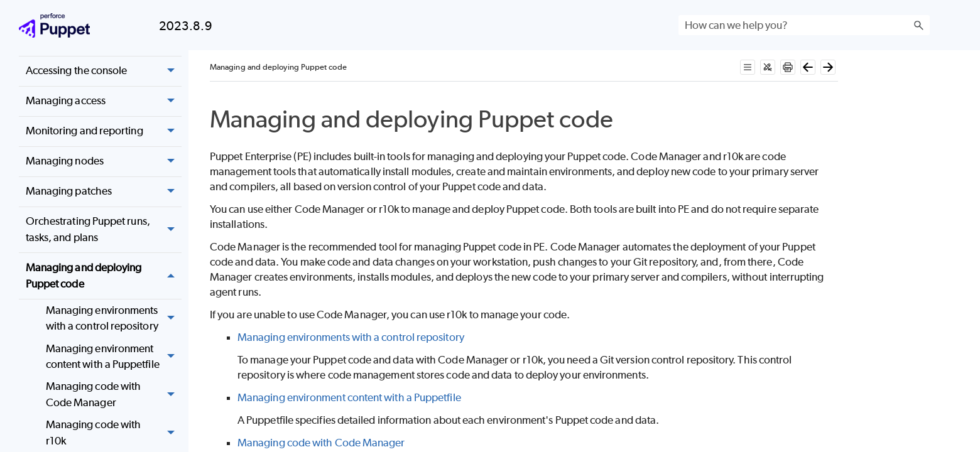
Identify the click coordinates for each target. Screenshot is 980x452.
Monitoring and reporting (104, 132)
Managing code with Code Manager (114, 395)
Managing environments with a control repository (114, 319)
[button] (918, 25)
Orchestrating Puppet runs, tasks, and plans (104, 230)
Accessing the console (104, 71)
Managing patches (104, 192)
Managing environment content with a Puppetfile (114, 357)
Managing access (104, 101)
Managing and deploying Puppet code (104, 276)
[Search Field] (804, 25)
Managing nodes (104, 162)
